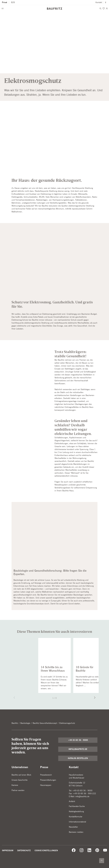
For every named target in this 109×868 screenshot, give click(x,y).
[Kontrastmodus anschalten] (106, 2)
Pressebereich (46, 775)
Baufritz (15, 723)
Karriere (15, 785)
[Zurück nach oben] (102, 861)
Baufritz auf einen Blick (21, 775)
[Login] (107, 8)
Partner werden (18, 790)
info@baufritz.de (78, 749)
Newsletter (73, 827)
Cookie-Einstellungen (46, 850)
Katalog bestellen (78, 758)
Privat (4, 2)
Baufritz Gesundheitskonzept (45, 723)
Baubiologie (25, 723)
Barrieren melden (76, 832)
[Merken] (104, 8)
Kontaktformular (76, 817)
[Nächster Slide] (94, 698)
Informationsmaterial (77, 822)
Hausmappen (46, 785)
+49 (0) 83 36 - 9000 (78, 740)
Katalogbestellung (76, 811)
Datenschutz (24, 850)
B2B (13, 2)
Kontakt (99, 2)
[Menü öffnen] (3, 8)
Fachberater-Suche (77, 806)
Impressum (8, 850)
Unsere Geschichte (20, 780)
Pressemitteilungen (48, 780)
